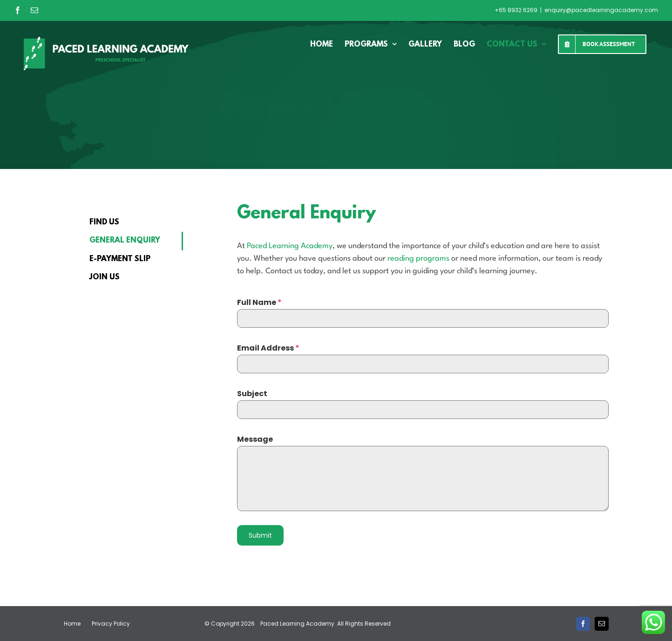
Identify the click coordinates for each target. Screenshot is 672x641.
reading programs (418, 259)
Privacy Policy (111, 624)
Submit (260, 535)
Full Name (259, 302)
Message (255, 439)
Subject (252, 394)
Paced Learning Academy (290, 246)
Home (72, 624)
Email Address (268, 348)
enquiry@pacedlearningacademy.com (601, 10)
